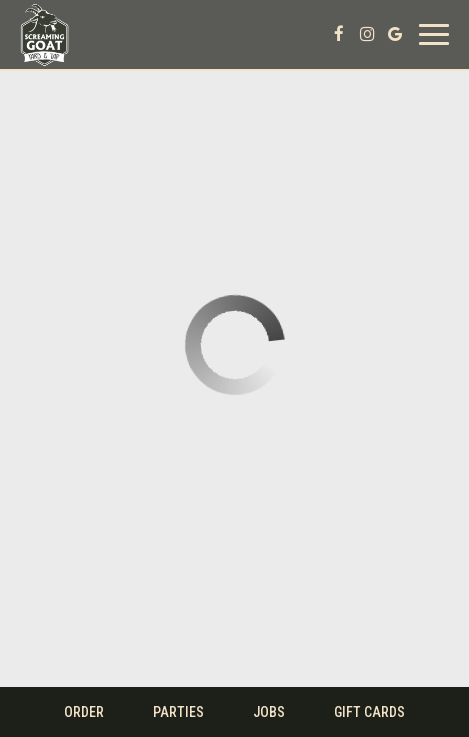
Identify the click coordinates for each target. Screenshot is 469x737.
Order (84, 712)
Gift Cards (369, 712)
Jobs (269, 712)
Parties (178, 712)
